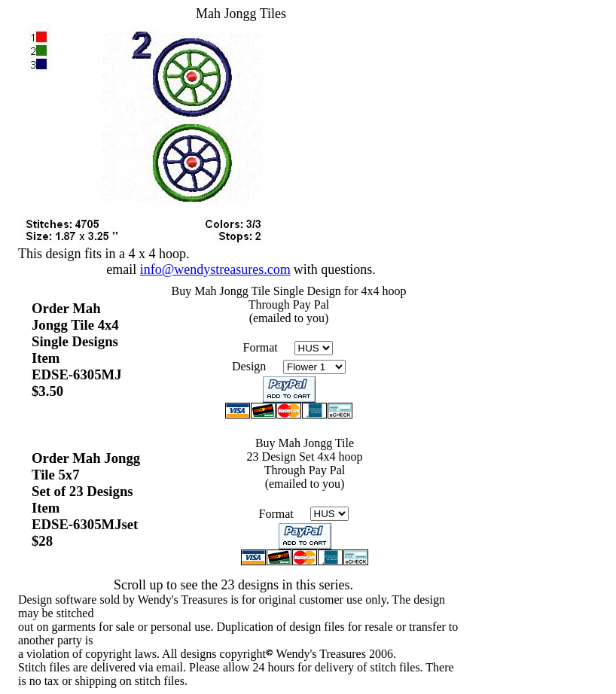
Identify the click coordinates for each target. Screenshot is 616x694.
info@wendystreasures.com (215, 269)
